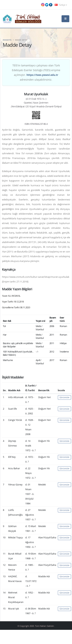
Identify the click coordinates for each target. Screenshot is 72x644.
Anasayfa (7, 40)
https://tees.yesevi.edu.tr (42, 75)
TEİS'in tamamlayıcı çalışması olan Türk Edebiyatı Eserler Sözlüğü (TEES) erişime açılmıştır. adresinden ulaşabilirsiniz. (36, 72)
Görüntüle (64, 397)
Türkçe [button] (61, 5)
